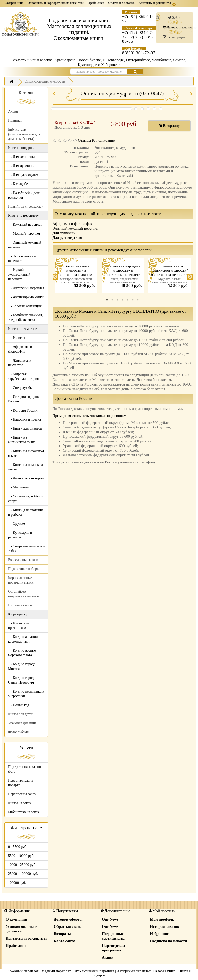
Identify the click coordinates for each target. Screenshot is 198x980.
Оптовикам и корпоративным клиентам (55, 3)
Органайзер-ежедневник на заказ (24, 594)
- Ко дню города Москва (22, 666)
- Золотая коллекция (25, 306)
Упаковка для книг (22, 723)
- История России (23, 410)
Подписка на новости (169, 941)
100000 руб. (17, 883)
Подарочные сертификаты (114, 936)
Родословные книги (23, 560)
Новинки (15, 121)
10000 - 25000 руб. (22, 865)
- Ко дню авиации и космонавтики (24, 639)
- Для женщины (21, 157)
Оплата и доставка (121, 3)
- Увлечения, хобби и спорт (25, 499)
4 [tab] (122, 300)
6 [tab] (133, 300)
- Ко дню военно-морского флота (23, 653)
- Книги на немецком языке (25, 467)
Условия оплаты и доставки (22, 929)
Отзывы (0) (87, 140)
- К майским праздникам (19, 625)
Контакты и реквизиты (155, 3)
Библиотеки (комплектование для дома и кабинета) (24, 134)
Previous (55, 277)
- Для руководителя (24, 175)
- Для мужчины (21, 166)
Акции (108, 957)
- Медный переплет (24, 234)
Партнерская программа (113, 948)
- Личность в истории (26, 478)
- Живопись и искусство (20, 363)
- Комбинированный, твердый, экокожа (25, 317)
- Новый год (19, 705)
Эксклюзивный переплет (94, 971)
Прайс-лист (96, 3)
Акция (13, 112)
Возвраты (62, 934)
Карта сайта (65, 941)
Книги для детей (21, 714)
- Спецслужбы (20, 388)
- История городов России (23, 399)
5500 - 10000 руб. (21, 856)
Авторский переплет (134, 971)
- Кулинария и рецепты (20, 535)
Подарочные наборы (24, 569)
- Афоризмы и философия (20, 349)
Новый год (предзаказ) (25, 207)
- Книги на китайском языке (26, 453)
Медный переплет (56, 971)
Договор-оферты (68, 919)
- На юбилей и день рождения (24, 195)
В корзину (169, 126)
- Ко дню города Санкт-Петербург (22, 680)
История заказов (164, 926)
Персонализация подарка (21, 783)
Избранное (159, 934)
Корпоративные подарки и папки (21, 580)
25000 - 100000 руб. (23, 874)
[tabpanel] (76, 277)
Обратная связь (68, 926)
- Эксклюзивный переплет (22, 259)
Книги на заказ (19, 803)
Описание (107, 140)
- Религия (17, 338)
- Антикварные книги (26, 297)
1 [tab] (107, 300)
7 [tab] (138, 300)
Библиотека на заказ (23, 812)
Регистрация (174, 37)
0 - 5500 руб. (18, 847)
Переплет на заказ (22, 794)
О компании (16, 919)
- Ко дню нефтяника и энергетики (26, 694)
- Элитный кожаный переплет (25, 245)
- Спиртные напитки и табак (26, 549)
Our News (110, 919)
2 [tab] (112, 300)
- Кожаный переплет (25, 225)
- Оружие (16, 524)
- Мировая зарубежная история (23, 376)
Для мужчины (64, 233)
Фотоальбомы (19, 732)
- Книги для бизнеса (25, 428)
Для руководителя (67, 238)
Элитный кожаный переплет (76, 228)
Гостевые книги (20, 605)
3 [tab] (117, 300)
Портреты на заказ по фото (24, 769)
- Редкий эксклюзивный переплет (19, 274)
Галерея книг (14, 3)
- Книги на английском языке (22, 440)
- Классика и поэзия (25, 419)
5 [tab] (128, 300)
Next (190, 277)
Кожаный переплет (23, 971)
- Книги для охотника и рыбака (26, 512)
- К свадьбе (18, 184)
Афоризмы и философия (73, 224)
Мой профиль (162, 919)
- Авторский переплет (26, 288)
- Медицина (18, 487)
